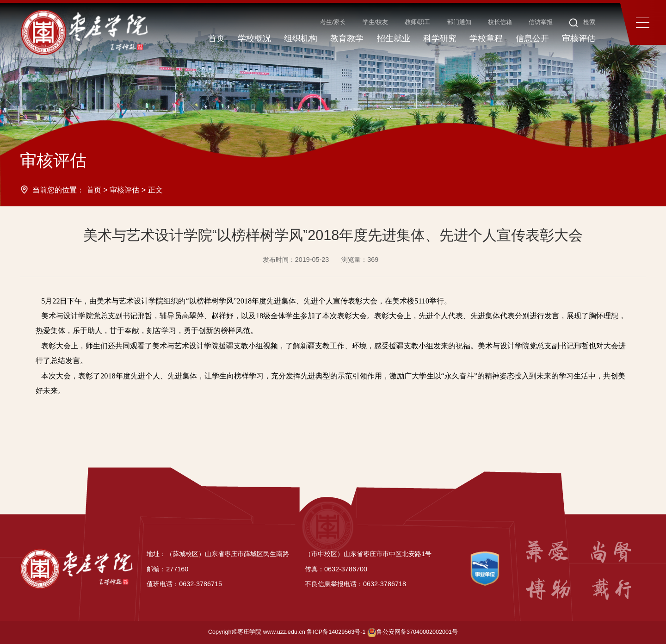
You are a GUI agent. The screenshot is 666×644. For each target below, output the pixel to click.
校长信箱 (500, 22)
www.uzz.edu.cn (284, 632)
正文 (155, 190)
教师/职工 (418, 22)
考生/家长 (333, 22)
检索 (583, 22)
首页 (94, 190)
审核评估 (124, 190)
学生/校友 (376, 22)
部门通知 (459, 22)
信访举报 (541, 22)
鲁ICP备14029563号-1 (336, 632)
